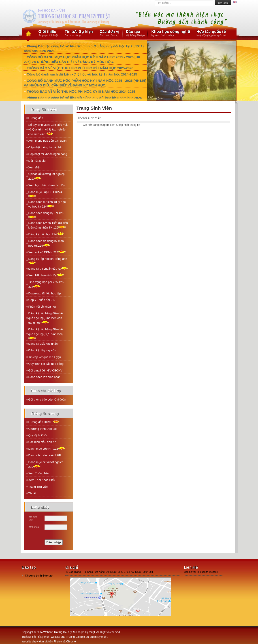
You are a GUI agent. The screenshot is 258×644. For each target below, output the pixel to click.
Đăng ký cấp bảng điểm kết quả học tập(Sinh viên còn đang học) (46, 318)
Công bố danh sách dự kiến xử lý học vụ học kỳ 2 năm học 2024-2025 (82, 74)
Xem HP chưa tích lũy (46, 275)
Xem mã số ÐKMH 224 (47, 252)
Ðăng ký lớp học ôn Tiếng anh (48, 261)
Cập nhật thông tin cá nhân (46, 147)
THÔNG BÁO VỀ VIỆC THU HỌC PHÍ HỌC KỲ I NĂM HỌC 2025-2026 (80, 68)
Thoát (32, 493)
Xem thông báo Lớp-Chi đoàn (48, 141)
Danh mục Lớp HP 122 (47, 448)
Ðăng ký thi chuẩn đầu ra (48, 268)
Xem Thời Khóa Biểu (42, 480)
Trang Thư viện (38, 487)
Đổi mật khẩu (37, 161)
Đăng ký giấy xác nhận (43, 344)
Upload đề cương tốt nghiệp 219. (47, 176)
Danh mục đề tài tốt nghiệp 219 (46, 464)
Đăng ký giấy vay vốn (42, 350)
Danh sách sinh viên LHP (45, 455)
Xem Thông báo (39, 473)
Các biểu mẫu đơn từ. (43, 442)
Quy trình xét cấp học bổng (46, 364)
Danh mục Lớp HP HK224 (45, 194)
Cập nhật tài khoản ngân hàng (48, 154)
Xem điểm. (35, 167)
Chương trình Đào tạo (43, 429)
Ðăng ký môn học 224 (46, 234)
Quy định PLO (38, 435)
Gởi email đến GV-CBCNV (45, 370)
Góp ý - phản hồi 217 (42, 300)
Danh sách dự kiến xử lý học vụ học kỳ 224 (47, 204)
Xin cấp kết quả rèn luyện (45, 357)
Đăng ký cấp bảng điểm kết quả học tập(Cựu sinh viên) (46, 334)
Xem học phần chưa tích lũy (47, 185)
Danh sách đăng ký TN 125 (46, 215)
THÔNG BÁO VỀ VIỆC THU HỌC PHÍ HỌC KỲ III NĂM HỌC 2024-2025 (81, 91)
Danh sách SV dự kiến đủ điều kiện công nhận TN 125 (48, 225)
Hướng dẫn (36, 118)
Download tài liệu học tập (45, 293)
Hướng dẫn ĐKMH (44, 422)
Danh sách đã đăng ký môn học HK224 (46, 243)
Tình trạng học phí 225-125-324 (47, 284)
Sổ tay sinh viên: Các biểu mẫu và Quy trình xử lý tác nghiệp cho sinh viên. (49, 129)
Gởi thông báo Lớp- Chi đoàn (47, 400)
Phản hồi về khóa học (43, 307)
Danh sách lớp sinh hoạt (44, 377)
